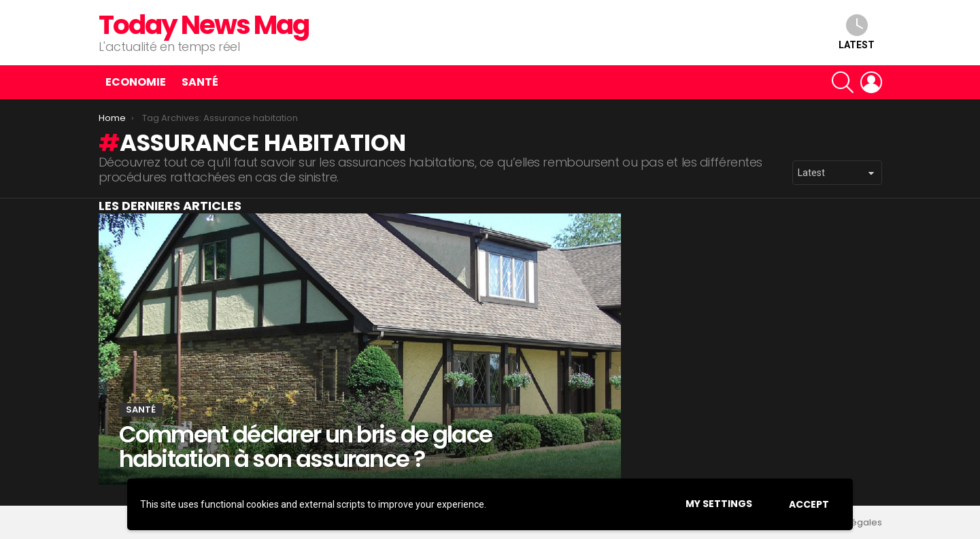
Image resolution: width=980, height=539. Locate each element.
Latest (857, 32)
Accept (809, 504)
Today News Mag (204, 25)
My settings (719, 504)
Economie (136, 82)
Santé (200, 82)
